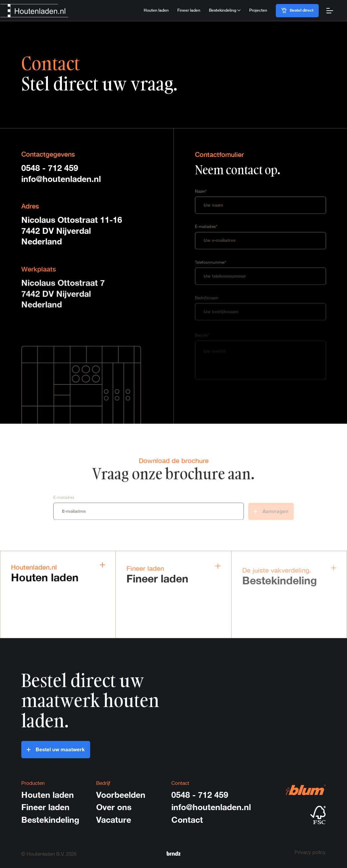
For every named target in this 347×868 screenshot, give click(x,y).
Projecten (258, 10)
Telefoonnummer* (211, 263)
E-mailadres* (206, 227)
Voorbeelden (121, 795)
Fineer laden (189, 10)
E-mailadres (64, 499)
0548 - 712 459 (50, 168)
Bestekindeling (50, 820)
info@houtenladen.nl (61, 179)
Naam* (201, 192)
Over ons (114, 807)
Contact (187, 820)
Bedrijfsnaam (207, 299)
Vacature (114, 820)
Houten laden (156, 10)
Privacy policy (310, 852)
